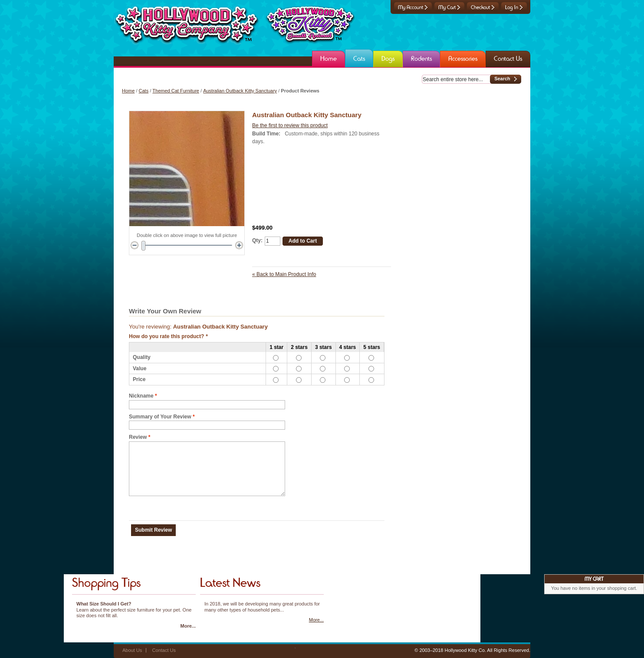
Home (128, 91)
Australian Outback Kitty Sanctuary (240, 91)
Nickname (141, 396)
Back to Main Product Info (284, 274)
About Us (132, 650)
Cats (144, 91)
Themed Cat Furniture (176, 91)
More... (188, 626)
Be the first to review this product (290, 125)
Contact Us (164, 650)
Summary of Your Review (160, 417)
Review (138, 437)
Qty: (257, 240)
